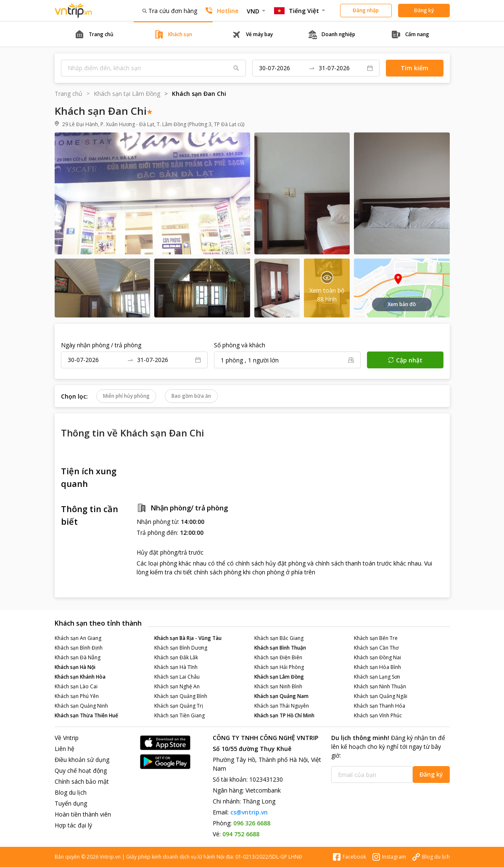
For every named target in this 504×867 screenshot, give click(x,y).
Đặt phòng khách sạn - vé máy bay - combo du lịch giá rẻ (74, 11)
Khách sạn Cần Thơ (376, 648)
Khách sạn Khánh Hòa (80, 677)
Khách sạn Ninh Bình (278, 686)
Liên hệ (65, 749)
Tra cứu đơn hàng (170, 11)
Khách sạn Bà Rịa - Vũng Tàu (188, 638)
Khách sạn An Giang (78, 638)
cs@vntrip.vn (249, 812)
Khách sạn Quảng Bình (181, 696)
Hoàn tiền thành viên (83, 814)
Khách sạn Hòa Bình (377, 667)
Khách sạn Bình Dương (181, 648)
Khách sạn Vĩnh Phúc (378, 715)
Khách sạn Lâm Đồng (279, 677)
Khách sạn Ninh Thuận (380, 686)
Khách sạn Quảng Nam (281, 696)
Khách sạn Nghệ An (177, 686)
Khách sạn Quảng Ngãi (381, 696)
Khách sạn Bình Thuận (280, 648)
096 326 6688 (252, 823)
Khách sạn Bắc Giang (279, 638)
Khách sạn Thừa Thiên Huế (86, 715)
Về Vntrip (67, 738)
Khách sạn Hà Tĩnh (176, 667)
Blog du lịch (71, 792)
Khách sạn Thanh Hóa (380, 706)
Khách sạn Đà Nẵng (78, 657)
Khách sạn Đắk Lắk (176, 657)
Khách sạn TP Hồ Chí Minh (284, 715)
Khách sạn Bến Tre (376, 638)
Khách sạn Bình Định (79, 648)
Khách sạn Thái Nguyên (282, 706)
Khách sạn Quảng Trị (179, 706)
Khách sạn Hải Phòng (279, 667)
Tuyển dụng (71, 803)
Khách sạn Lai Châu (177, 677)
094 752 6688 (241, 834)
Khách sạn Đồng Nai (377, 657)
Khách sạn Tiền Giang (179, 715)
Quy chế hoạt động (81, 771)
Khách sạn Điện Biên (278, 657)
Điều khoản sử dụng (82, 760)
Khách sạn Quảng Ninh (81, 706)
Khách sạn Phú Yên (77, 696)
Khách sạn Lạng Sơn (377, 677)
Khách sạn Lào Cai (76, 686)
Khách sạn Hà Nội (75, 667)
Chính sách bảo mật (82, 781)
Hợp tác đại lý (73, 825)
